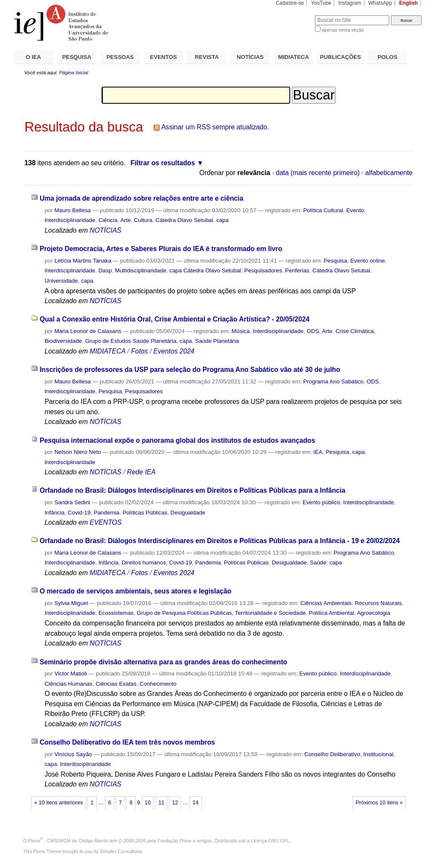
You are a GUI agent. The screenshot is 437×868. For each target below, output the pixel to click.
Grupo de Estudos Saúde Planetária (131, 341)
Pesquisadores (263, 270)
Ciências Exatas (116, 684)
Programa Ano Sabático (333, 381)
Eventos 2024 (174, 351)
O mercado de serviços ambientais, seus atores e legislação (135, 591)
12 (175, 803)
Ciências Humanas (68, 684)
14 (195, 803)
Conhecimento (158, 684)
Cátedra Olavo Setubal (184, 220)
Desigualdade (188, 513)
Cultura (143, 220)
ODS (313, 331)
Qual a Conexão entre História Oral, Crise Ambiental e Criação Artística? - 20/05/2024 (175, 319)
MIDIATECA (294, 57)
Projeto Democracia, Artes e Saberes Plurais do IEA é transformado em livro (161, 249)
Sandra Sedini (72, 502)
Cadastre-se (290, 3)
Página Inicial (73, 73)
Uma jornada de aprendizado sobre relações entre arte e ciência (141, 198)
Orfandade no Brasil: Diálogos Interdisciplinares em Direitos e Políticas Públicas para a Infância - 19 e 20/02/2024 (220, 541)
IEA (318, 452)
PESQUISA (77, 57)
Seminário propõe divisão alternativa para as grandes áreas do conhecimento (163, 662)
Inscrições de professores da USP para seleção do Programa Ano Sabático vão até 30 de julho (190, 370)
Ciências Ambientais (326, 603)
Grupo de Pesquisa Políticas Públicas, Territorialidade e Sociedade (221, 613)
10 (148, 803)
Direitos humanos (144, 563)
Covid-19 (79, 513)
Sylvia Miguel (71, 603)
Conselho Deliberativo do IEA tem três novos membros (127, 742)
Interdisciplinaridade (70, 220)
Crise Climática (355, 331)
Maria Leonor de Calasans (88, 331)
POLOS (387, 57)
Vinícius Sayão (73, 754)
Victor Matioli (70, 674)
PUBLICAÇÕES (341, 57)
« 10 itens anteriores (58, 803)
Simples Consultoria (121, 851)
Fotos (139, 351)
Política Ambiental (332, 613)
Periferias (297, 270)
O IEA (33, 57)
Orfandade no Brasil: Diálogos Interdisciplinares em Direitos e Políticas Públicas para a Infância (192, 490)
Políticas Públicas (145, 513)
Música (241, 331)
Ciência (108, 220)
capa (223, 220)
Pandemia (107, 513)
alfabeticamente (389, 173)
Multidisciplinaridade (140, 270)
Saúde (318, 563)
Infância (54, 513)
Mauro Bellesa (72, 210)
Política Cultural (323, 210)
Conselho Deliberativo (332, 754)
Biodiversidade (63, 341)
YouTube (321, 3)
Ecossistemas (116, 613)
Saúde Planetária (217, 341)
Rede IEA (141, 472)
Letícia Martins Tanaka (83, 261)
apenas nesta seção (343, 30)
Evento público (321, 502)
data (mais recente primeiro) (318, 173)
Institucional (378, 754)
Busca (294, 15)
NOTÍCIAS (250, 57)
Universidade (61, 281)
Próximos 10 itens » (379, 803)
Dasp (105, 270)
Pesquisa (335, 261)
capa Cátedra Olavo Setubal (205, 270)
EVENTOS (164, 57)
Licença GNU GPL (270, 841)
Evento (355, 210)
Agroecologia (373, 613)
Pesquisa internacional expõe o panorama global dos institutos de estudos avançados (178, 440)
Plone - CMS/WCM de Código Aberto (68, 841)
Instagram (350, 3)
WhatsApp (380, 3)
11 (161, 803)
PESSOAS (120, 57)
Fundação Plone (175, 841)
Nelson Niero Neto (77, 452)
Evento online (368, 261)
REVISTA (207, 57)
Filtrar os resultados (163, 163)
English (408, 3)
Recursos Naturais (378, 603)
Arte (126, 220)
